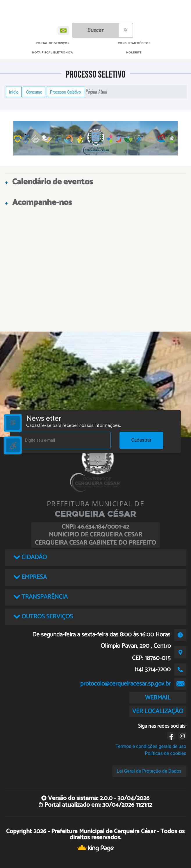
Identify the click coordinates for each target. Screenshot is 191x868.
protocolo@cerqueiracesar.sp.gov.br (125, 684)
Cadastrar (141, 440)
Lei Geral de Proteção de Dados (149, 771)
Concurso (34, 92)
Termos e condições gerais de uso (151, 746)
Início (14, 92)
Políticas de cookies (165, 753)
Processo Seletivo (65, 92)
